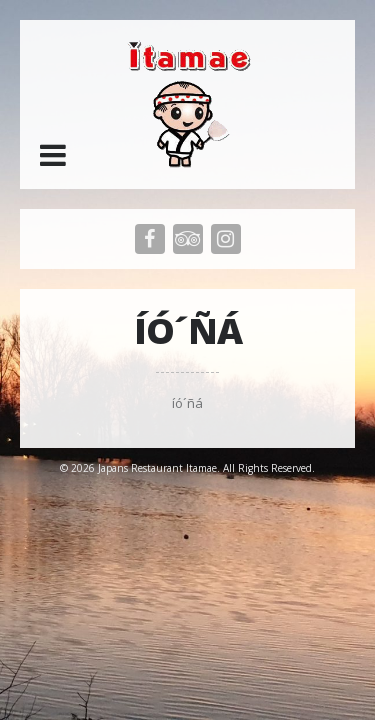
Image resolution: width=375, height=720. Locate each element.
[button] (53, 155)
